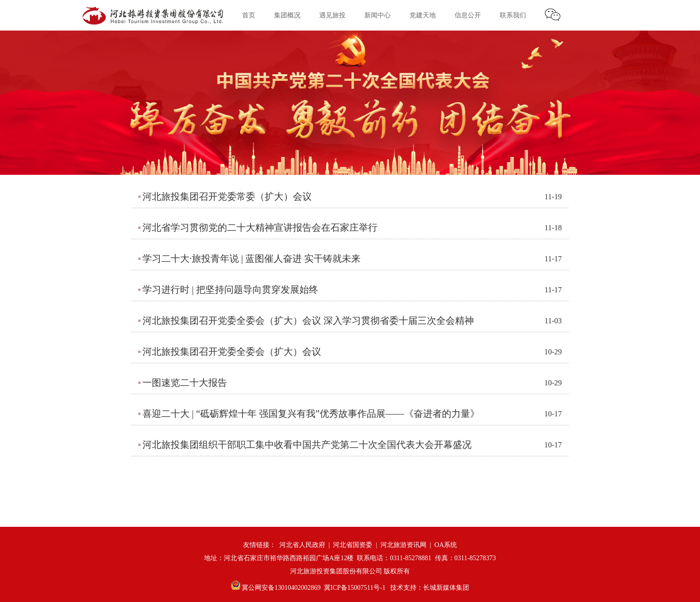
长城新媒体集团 (446, 588)
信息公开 (468, 15)
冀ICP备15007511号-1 (355, 588)
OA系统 (446, 545)
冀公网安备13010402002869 (276, 588)
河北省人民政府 (302, 545)
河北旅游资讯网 (403, 545)
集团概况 (287, 15)
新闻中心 (378, 15)
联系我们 (513, 15)
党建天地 (423, 15)
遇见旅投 (332, 15)
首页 (249, 15)
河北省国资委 (353, 545)
